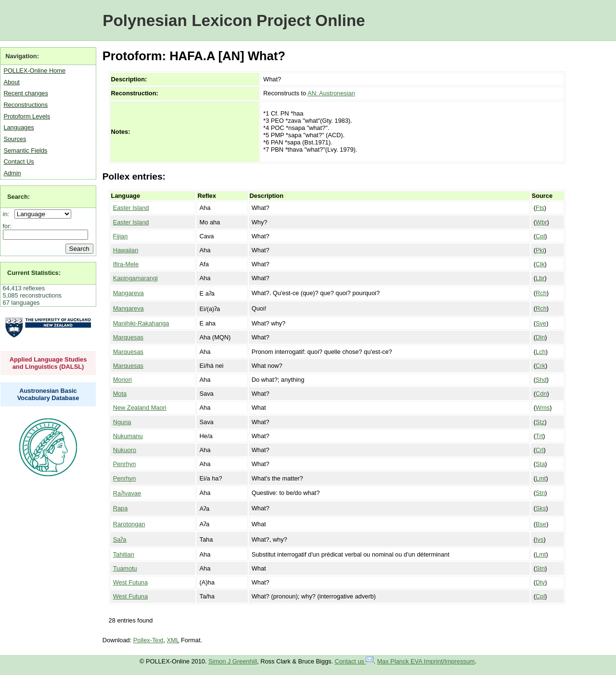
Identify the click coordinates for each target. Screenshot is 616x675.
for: (7, 226)
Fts (540, 208)
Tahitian (124, 554)
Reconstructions (26, 105)
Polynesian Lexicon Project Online (234, 20)
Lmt (541, 478)
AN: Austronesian (331, 93)
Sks (541, 508)
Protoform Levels (27, 116)
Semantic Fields (25, 150)
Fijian (121, 236)
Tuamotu (125, 568)
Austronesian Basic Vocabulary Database (48, 394)
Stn (540, 493)
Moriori (122, 380)
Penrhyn (125, 464)
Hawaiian (126, 250)
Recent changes (26, 93)
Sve (541, 323)
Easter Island (131, 208)
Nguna (122, 422)
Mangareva (128, 293)
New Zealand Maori (140, 408)
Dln (540, 337)
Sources (15, 139)
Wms (543, 408)
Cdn (541, 394)
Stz (540, 422)
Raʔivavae (127, 493)
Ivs (539, 539)
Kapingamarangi (135, 278)
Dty (540, 582)
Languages (19, 127)
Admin (12, 173)
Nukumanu (128, 436)
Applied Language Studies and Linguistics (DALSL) (48, 363)
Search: (19, 197)
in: (8, 214)
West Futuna (130, 582)
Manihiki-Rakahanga (141, 323)
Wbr (541, 222)
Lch (541, 352)
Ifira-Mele (126, 264)
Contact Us (19, 162)
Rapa (121, 508)
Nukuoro (125, 450)
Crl (539, 450)
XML (173, 640)
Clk (540, 264)
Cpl (540, 236)
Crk (540, 366)
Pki (540, 250)
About (11, 82)
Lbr (540, 278)
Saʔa (120, 539)
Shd (541, 380)
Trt (539, 436)
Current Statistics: (34, 273)
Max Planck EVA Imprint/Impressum (426, 661)
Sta (540, 464)
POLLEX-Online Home (34, 71)
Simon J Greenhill (233, 661)
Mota (120, 394)
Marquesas (128, 337)
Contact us (354, 661)
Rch (541, 293)
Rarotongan (129, 524)
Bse (541, 524)
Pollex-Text (148, 640)
